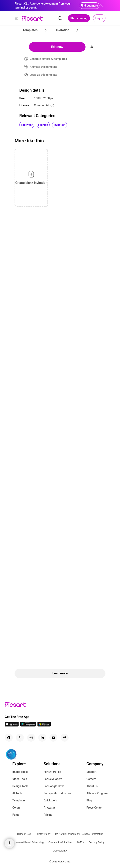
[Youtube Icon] (53, 738)
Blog (89, 800)
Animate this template (44, 67)
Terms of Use (24, 834)
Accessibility (60, 851)
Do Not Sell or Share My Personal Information (79, 834)
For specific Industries (58, 793)
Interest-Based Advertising (30, 842)
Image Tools (20, 772)
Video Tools (20, 779)
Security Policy (96, 842)
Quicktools (50, 800)
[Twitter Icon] (20, 738)
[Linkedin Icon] (42, 738)
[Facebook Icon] (9, 738)
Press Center (95, 808)
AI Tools (17, 793)
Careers (91, 779)
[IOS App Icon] (12, 725)
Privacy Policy (43, 834)
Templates (19, 800)
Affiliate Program (97, 793)
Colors (16, 808)
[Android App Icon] (28, 725)
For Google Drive (54, 786)
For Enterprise (52, 772)
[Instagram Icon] (31, 738)
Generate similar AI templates (48, 59)
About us (92, 786)
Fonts (16, 815)
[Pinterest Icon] (65, 738)
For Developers (53, 779)
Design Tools (20, 786)
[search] (60, 18)
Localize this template (43, 75)
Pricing (48, 815)
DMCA (81, 842)
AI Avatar (49, 808)
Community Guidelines (60, 842)
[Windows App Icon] (44, 725)
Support (91, 772)
